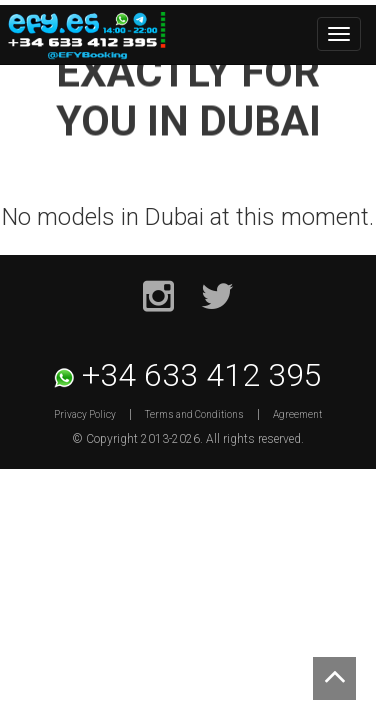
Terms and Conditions (194, 414)
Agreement (297, 414)
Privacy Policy (85, 414)
